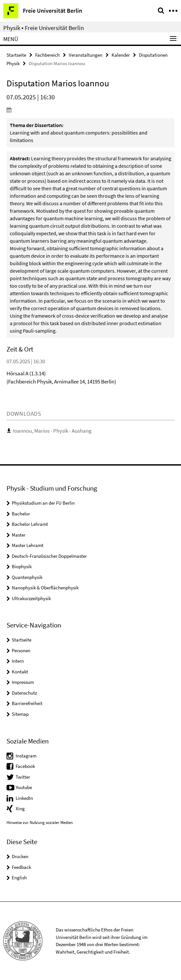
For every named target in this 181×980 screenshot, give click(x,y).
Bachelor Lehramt (30, 524)
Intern (18, 661)
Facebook (25, 766)
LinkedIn (24, 798)
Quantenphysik (27, 577)
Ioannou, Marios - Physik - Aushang (52, 431)
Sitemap (20, 714)
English (19, 878)
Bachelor (21, 514)
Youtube (24, 787)
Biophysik (22, 566)
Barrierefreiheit (27, 703)
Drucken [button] (20, 856)
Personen (21, 650)
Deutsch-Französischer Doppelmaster (49, 556)
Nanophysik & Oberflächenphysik (45, 588)
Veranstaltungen (86, 55)
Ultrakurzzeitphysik (31, 598)
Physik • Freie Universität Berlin (44, 28)
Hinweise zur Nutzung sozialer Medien (40, 822)
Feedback (21, 867)
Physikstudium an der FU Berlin (43, 503)
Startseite (16, 55)
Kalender (121, 55)
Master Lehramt (28, 545)
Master (19, 535)
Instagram (26, 756)
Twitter (23, 777)
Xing (20, 808)
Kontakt (20, 672)
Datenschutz (24, 693)
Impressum (23, 682)
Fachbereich (47, 55)
